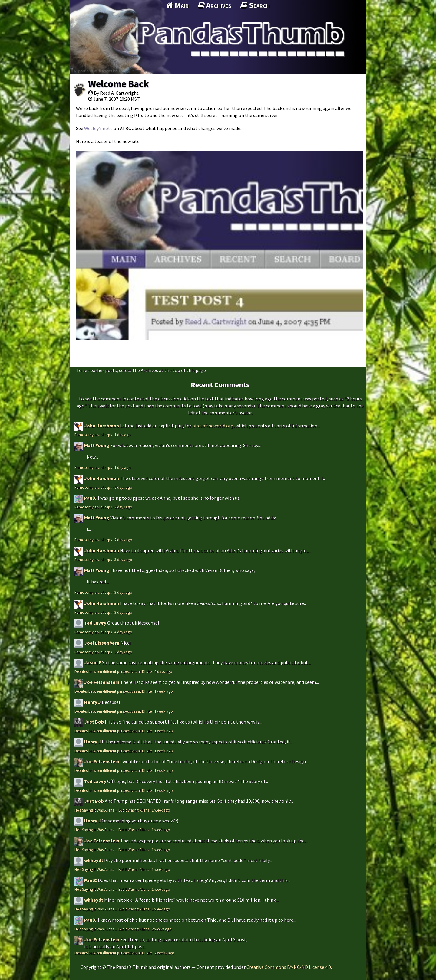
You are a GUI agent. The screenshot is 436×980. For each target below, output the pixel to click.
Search (255, 5)
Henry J (92, 702)
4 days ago (123, 632)
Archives (215, 5)
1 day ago (123, 435)
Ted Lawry (95, 623)
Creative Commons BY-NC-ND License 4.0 (289, 967)
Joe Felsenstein (102, 682)
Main (177, 5)
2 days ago (123, 487)
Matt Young (97, 445)
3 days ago (123, 560)
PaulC (91, 498)
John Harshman (102, 426)
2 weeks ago (162, 929)
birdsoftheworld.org (213, 426)
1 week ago (164, 691)
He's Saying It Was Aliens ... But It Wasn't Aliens (112, 810)
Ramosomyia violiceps (93, 435)
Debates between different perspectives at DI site (113, 671)
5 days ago (123, 652)
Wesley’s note (98, 128)
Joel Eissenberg (102, 643)
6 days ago (163, 671)
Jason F (93, 662)
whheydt (94, 860)
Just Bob (94, 722)
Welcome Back (119, 84)
